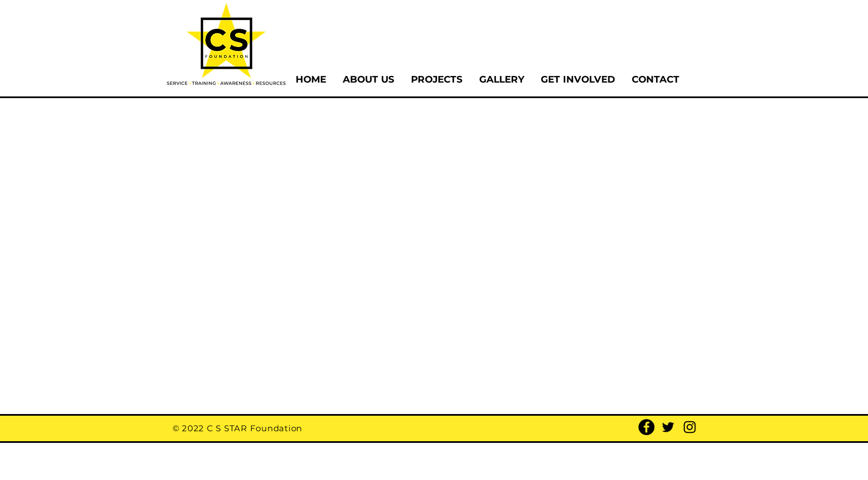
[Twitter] (668, 427)
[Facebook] (646, 427)
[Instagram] (690, 427)
